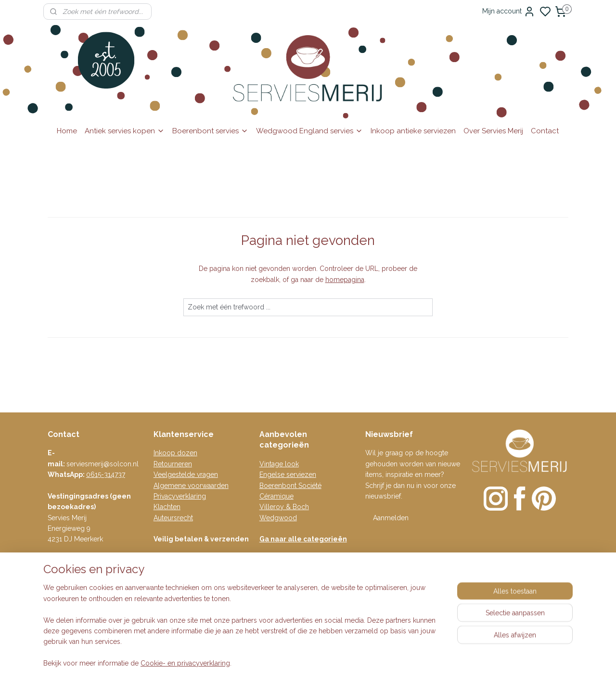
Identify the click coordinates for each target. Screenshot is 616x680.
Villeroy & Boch (284, 507)
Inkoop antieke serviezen (413, 131)
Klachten (167, 507)
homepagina (345, 280)
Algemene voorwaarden (191, 486)
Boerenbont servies (210, 131)
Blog (161, 602)
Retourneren (173, 464)
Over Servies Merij (493, 131)
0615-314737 (106, 475)
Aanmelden (391, 518)
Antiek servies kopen (125, 131)
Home (67, 131)
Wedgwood (278, 518)
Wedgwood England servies (309, 131)
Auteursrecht (173, 518)
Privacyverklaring (180, 496)
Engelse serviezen (288, 475)
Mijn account (509, 12)
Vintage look (279, 464)
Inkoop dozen (175, 453)
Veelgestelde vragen (186, 475)
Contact (545, 131)
